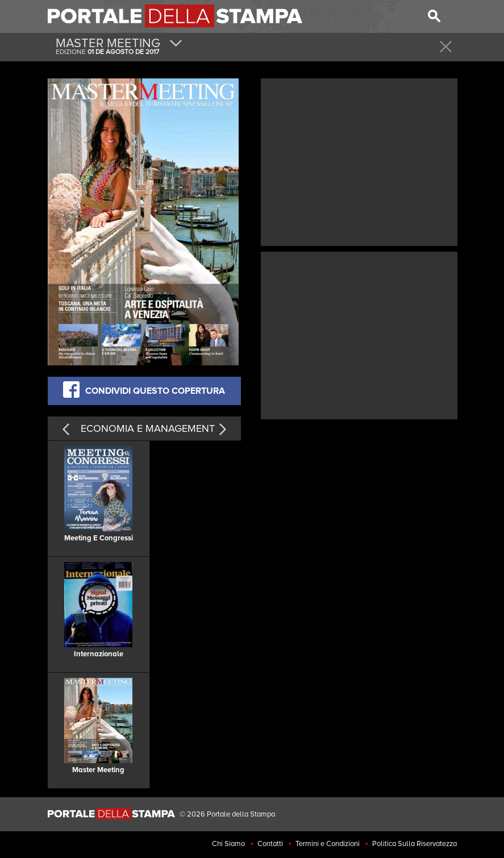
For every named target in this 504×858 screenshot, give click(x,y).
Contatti (270, 844)
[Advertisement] (359, 161)
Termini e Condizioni (328, 844)
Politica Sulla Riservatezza (415, 844)
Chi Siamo (228, 844)
